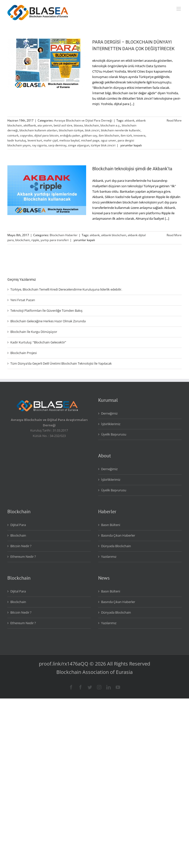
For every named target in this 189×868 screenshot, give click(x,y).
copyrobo (26, 135)
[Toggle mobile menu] (179, 9)
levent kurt (35, 140)
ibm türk (126, 135)
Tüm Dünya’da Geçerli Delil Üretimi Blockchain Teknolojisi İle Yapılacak (61, 363)
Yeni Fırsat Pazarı (23, 300)
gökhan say (89, 135)
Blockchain (18, 535)
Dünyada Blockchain (116, 546)
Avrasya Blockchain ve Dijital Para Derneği (83, 120)
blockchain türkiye (71, 130)
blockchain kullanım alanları (38, 130)
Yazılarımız (109, 557)
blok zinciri (92, 130)
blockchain (92, 125)
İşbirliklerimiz (111, 424)
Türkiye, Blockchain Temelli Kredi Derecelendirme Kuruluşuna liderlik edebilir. (66, 289)
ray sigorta (39, 145)
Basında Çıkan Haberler (118, 535)
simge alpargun (79, 145)
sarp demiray (57, 145)
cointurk (13, 135)
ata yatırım (45, 125)
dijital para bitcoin (46, 135)
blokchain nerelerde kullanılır (121, 130)
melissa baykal (69, 140)
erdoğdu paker (70, 135)
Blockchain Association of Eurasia (94, 672)
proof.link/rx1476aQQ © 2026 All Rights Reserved (94, 664)
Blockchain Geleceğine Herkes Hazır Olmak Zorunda (48, 321)
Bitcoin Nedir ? (21, 546)
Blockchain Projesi (24, 353)
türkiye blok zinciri (103, 145)
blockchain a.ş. (110, 125)
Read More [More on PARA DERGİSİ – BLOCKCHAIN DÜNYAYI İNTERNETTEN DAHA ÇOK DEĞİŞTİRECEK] (174, 120)
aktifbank (30, 125)
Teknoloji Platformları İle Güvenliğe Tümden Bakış (46, 310)
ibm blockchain (109, 135)
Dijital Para (18, 525)
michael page (90, 140)
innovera (139, 135)
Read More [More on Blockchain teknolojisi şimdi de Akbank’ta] (174, 235)
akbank (129, 120)
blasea (78, 125)
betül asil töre (63, 125)
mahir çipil (51, 140)
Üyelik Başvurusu (114, 434)
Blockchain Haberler (64, 235)
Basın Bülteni (111, 525)
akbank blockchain (114, 235)
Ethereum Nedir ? (23, 557)
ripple (35, 240)
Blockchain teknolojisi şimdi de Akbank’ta (132, 169)
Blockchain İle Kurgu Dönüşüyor (34, 332)
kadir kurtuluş (17, 140)
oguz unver (109, 140)
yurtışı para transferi (55, 240)
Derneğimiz (109, 413)
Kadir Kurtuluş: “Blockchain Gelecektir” (38, 342)
